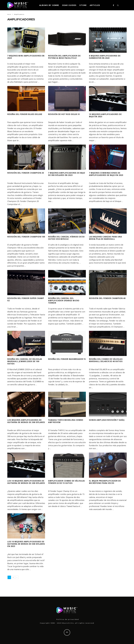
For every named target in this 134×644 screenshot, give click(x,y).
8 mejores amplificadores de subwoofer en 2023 (107, 57)
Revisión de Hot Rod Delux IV (67, 114)
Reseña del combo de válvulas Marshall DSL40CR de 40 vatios (107, 361)
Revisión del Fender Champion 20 (20, 174)
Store (83, 5)
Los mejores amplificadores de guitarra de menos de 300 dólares (25, 422)
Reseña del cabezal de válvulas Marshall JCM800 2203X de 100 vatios (24, 361)
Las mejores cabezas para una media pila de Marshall (107, 238)
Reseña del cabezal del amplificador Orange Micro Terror (66, 300)
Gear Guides (69, 5)
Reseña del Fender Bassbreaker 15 (60, 360)
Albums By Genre (49, 5)
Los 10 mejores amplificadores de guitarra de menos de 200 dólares (25, 483)
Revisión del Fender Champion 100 (20, 238)
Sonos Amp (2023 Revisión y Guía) (106, 421)
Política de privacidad (68, 619)
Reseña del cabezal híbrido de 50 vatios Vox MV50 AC (66, 238)
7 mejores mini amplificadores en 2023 (22, 57)
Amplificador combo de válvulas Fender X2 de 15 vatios (64, 483)
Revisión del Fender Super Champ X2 (24, 299)
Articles (95, 5)
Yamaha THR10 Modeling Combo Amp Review (64, 421)
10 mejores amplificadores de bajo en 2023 (108, 115)
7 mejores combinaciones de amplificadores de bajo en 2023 (107, 175)
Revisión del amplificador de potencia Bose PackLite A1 (67, 57)
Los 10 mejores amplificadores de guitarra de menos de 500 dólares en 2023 (25, 545)
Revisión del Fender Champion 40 (102, 299)
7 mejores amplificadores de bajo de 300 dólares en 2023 (66, 174)
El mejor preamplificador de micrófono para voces (107, 482)
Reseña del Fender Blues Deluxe (23, 115)
